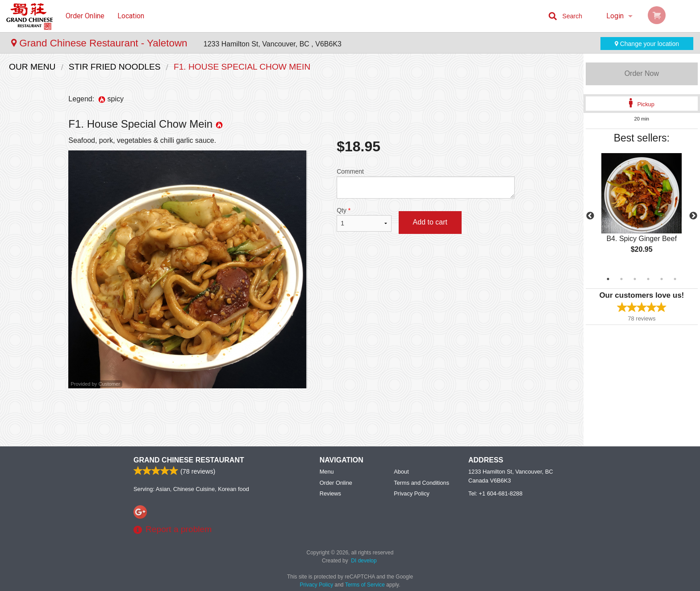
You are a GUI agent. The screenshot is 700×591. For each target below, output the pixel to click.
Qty (364, 219)
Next (693, 216)
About (401, 472)
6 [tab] (675, 279)
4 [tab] (648, 279)
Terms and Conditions (421, 483)
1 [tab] (608, 279)
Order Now (642, 73)
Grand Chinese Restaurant (189, 460)
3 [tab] (635, 279)
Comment (426, 183)
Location (131, 16)
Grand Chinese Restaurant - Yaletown (101, 43)
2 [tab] (621, 279)
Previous (590, 216)
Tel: (495, 493)
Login (615, 16)
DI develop (364, 561)
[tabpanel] (642, 211)
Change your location (647, 44)
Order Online (85, 16)
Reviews (330, 493)
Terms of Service (365, 585)
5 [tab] (662, 279)
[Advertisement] (292, 417)
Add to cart (430, 222)
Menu (327, 472)
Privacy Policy (412, 493)
